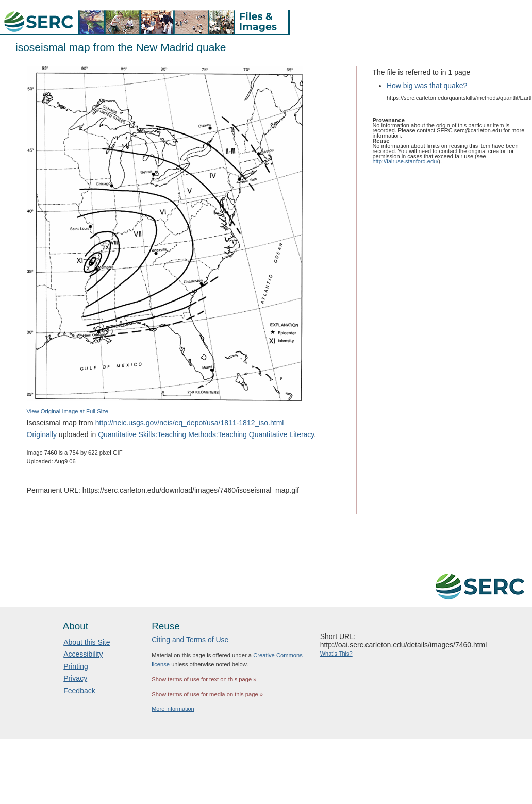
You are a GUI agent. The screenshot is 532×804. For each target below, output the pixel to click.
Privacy (75, 678)
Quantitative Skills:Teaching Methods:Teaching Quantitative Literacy (206, 434)
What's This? (336, 654)
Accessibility (83, 654)
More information (173, 709)
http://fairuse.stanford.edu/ (405, 161)
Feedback (79, 691)
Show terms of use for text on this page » (204, 679)
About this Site (87, 642)
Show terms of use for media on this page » (207, 694)
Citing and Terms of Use (190, 640)
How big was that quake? (427, 86)
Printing (76, 666)
